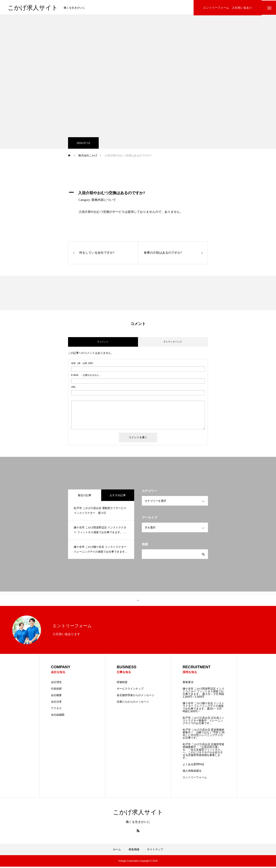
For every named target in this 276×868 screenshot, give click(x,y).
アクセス (56, 710)
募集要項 (188, 683)
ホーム (117, 851)
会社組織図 (58, 716)
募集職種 (134, 851)
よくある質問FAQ (193, 766)
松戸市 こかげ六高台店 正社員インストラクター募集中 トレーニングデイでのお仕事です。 (204, 722)
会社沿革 (56, 703)
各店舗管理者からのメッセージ (136, 696)
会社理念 (56, 683)
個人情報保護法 (192, 772)
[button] (138, 194)
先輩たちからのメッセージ (133, 703)
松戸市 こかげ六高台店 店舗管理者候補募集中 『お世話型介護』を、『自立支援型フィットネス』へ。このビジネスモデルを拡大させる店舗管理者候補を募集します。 (204, 752)
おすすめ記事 (118, 496)
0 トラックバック (173, 343)
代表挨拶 (56, 690)
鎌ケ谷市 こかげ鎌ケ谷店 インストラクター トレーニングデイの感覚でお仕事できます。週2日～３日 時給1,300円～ (204, 709)
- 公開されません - (86, 376)
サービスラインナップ (130, 690)
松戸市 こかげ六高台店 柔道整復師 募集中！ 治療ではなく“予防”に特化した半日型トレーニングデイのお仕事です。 (204, 735)
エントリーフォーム (195, 779)
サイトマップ (155, 851)
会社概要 (56, 696)
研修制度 (122, 683)
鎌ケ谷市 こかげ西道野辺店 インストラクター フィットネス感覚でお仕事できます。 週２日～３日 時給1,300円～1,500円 (204, 694)
